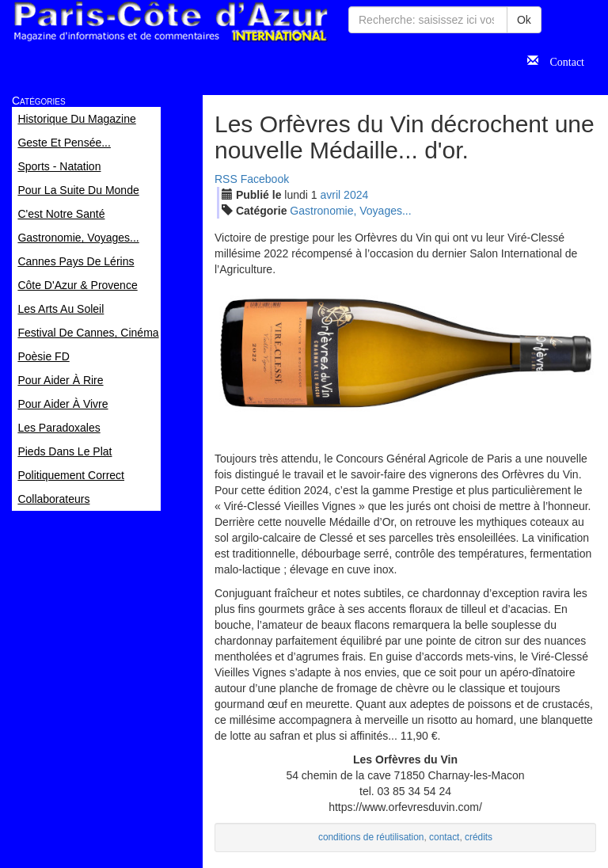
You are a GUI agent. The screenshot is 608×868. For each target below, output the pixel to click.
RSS (226, 179)
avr (331, 195)
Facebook (265, 179)
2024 (356, 195)
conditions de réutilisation (371, 837)
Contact (561, 60)
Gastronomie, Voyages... (350, 211)
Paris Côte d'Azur (170, 22)
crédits (479, 837)
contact (444, 837)
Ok (524, 20)
